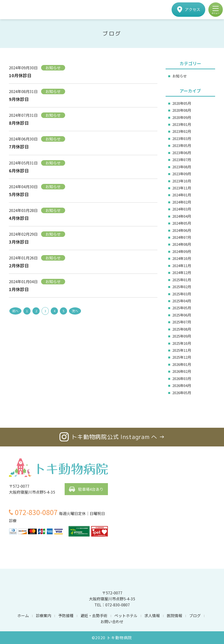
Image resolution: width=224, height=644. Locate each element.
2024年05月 (182, 223)
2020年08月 (182, 110)
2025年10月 (182, 343)
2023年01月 (182, 124)
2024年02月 (182, 202)
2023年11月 (182, 188)
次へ (75, 311)
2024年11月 (182, 266)
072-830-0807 (36, 512)
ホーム (23, 615)
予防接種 (66, 615)
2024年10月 (182, 258)
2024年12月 (182, 272)
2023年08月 (182, 167)
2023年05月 (182, 145)
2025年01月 (182, 280)
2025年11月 (182, 350)
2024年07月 (182, 237)
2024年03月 (182, 209)
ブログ (195, 615)
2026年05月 (182, 393)
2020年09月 (182, 117)
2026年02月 (182, 371)
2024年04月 (182, 216)
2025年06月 (182, 315)
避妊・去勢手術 (94, 615)
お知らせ (180, 76)
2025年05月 (182, 308)
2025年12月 (182, 357)
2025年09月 (182, 336)
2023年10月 (182, 181)
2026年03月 (182, 378)
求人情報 (152, 615)
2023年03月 (182, 138)
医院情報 (174, 615)
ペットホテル (126, 615)
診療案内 (44, 615)
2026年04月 (182, 385)
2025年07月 (182, 322)
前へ (15, 311)
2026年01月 (182, 364)
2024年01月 (182, 195)
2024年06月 (182, 230)
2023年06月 (182, 153)
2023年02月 (182, 131)
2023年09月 (182, 174)
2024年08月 (182, 244)
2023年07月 (182, 160)
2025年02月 (182, 287)
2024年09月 (182, 251)
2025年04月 (182, 301)
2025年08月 (182, 329)
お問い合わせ (112, 621)
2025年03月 (182, 294)
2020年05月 (182, 103)
